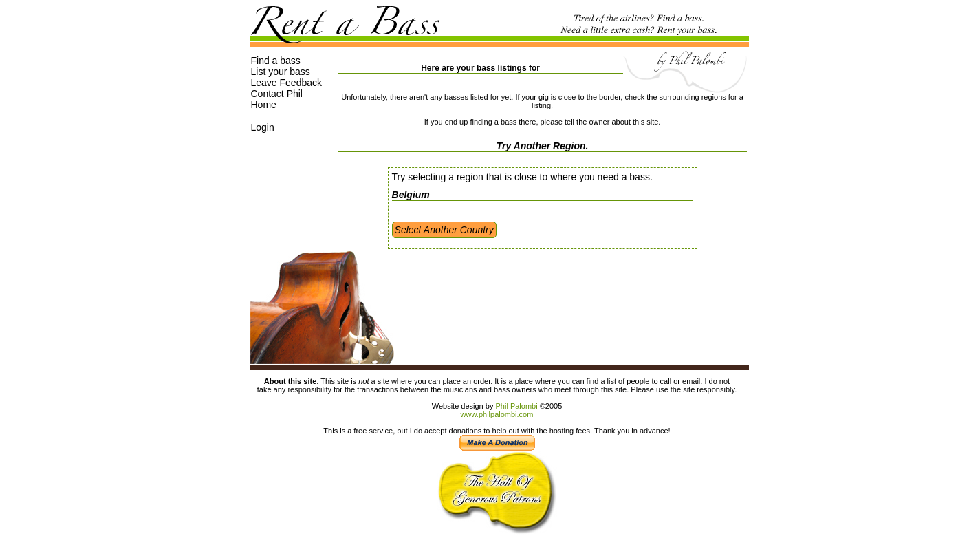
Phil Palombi (516, 406)
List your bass (281, 72)
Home (264, 105)
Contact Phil (277, 94)
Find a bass (276, 61)
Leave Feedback (287, 83)
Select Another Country (444, 230)
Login (263, 127)
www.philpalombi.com (497, 414)
